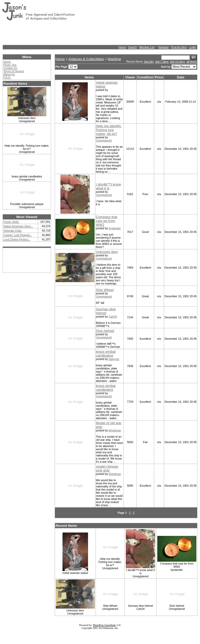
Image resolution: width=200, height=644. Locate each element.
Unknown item (107, 252)
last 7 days (162, 61)
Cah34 (113, 317)
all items (192, 61)
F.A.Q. (7, 77)
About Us (9, 74)
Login (192, 47)
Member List (147, 47)
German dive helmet (106, 311)
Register (164, 47)
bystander (115, 228)
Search (133, 47)
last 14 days (177, 61)
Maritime (114, 59)
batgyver (114, 359)
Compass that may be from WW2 (107, 221)
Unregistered (104, 140)
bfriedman (115, 430)
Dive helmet (105, 331)
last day (149, 61)
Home (122, 47)
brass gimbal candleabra (106, 354)
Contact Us (10, 68)
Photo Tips (10, 65)
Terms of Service (14, 71)
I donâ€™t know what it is (108, 186)
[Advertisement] (97, 33)
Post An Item (179, 47)
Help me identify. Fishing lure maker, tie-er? (109, 130)
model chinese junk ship (107, 468)
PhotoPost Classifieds (104, 625)
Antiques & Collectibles (86, 59)
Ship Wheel (105, 290)
